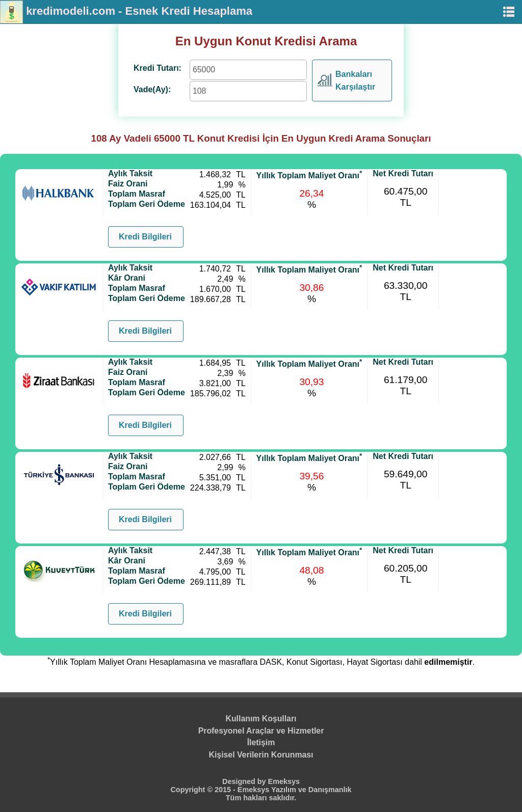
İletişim (261, 742)
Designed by (245, 781)
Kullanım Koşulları (261, 719)
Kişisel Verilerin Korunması (261, 755)
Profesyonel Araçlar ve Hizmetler (261, 731)
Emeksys (284, 781)
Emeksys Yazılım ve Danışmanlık (295, 790)
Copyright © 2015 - (204, 790)
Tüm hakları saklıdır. (261, 798)
